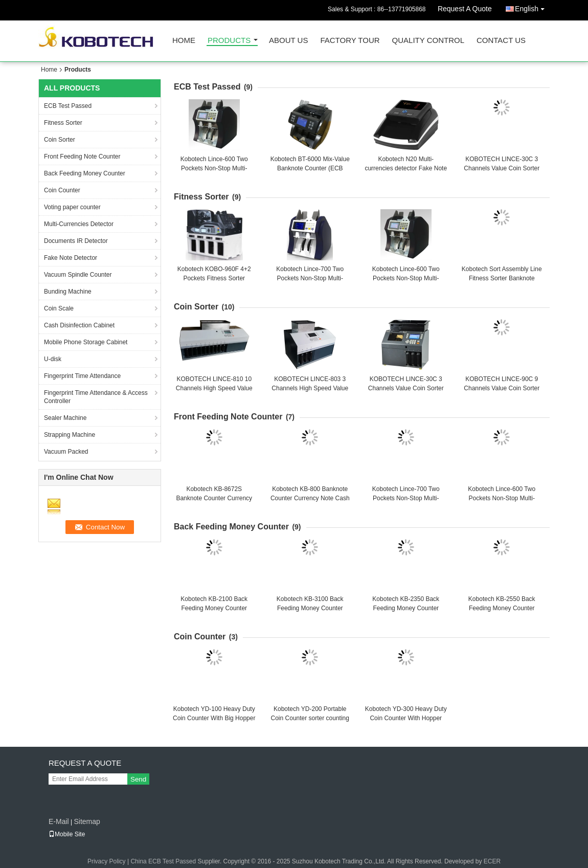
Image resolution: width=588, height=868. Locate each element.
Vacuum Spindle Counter (78, 275)
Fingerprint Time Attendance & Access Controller (96, 397)
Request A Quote (465, 9)
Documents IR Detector (76, 241)
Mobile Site (67, 834)
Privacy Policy (107, 861)
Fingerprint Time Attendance (82, 376)
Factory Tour (350, 41)
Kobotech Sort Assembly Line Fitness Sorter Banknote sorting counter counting (502, 278)
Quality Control (428, 41)
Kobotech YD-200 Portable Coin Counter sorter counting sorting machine (310, 718)
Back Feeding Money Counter (85, 173)
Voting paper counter (72, 207)
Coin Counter (62, 190)
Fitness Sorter (63, 123)
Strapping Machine (70, 435)
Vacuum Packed (66, 452)
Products (229, 41)
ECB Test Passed (68, 106)
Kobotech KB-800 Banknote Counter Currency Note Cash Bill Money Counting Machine (310, 498)
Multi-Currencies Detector (79, 224)
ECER (492, 861)
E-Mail (59, 821)
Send (138, 779)
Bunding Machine (68, 292)
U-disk (53, 359)
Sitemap (87, 821)
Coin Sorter (60, 140)
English (532, 7)
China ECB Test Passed (163, 861)
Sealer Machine (65, 418)
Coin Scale (59, 308)
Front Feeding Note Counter (82, 157)
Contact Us (501, 41)
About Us (288, 41)
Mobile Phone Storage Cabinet (86, 342)
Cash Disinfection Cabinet (79, 325)
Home (184, 41)
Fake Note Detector (71, 258)
